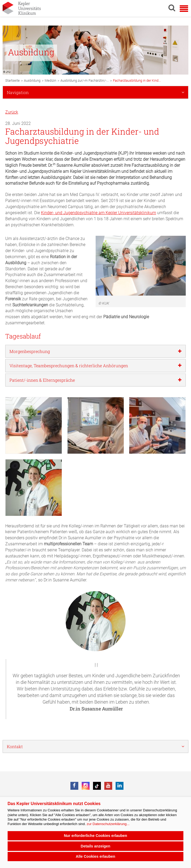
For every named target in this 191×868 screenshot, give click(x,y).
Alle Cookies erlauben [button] (95, 856)
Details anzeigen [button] (95, 846)
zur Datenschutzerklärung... (108, 824)
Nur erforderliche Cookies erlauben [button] (95, 836)
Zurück (12, 112)
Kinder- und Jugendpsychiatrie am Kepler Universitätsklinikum (99, 213)
